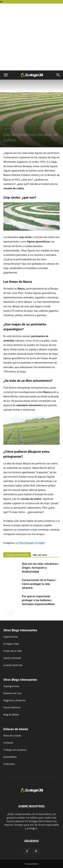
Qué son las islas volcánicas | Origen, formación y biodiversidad (40, 568)
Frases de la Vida (13, 651)
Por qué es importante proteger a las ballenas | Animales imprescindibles (38, 600)
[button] (6, 75)
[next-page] (11, 613)
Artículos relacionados (17, 555)
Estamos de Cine (12, 693)
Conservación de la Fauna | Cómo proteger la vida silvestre (39, 584)
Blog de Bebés (11, 715)
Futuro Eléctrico (12, 707)
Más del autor (40, 555)
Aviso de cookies (12, 736)
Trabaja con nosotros (15, 750)
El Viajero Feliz (11, 644)
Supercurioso (11, 637)
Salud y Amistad (12, 658)
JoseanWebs (10, 757)
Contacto (8, 743)
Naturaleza (9, 129)
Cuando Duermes (13, 665)
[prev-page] (5, 613)
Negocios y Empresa (14, 700)
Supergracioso (11, 686)
